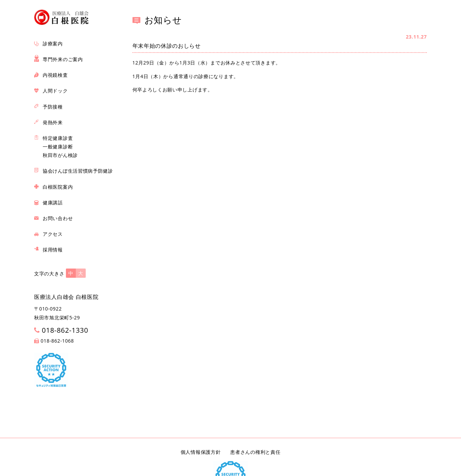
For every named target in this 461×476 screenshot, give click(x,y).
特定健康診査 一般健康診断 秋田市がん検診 (60, 147)
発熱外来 (53, 122)
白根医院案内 (58, 187)
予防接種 (53, 107)
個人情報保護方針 (201, 452)
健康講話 (53, 203)
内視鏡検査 (55, 75)
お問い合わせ (58, 218)
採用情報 (53, 250)
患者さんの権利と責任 (255, 452)
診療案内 (53, 44)
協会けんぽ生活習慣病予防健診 (78, 171)
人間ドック (55, 91)
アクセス (53, 234)
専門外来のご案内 (63, 59)
